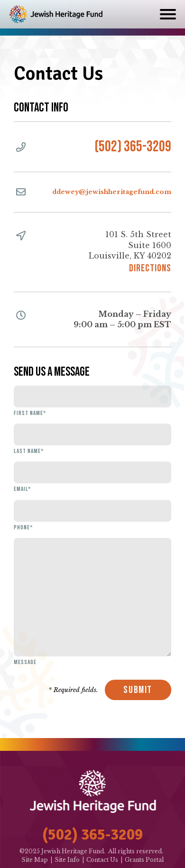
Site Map (35, 860)
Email (22, 489)
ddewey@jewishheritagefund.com (112, 192)
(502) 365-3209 (133, 147)
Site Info (67, 860)
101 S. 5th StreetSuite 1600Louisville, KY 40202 (130, 251)
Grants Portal (144, 860)
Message (25, 662)
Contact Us (102, 860)
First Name (30, 413)
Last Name (29, 451)
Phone (23, 527)
